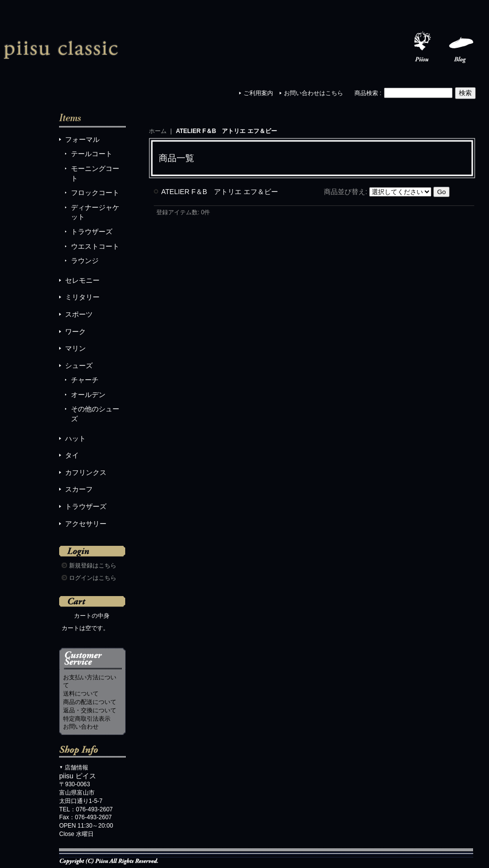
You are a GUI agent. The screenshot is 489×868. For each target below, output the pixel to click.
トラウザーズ (92, 232)
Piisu (422, 47)
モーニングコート (95, 173)
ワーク (75, 332)
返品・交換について (90, 710)
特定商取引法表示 (87, 719)
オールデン (88, 395)
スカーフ (79, 489)
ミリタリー (82, 297)
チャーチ (85, 380)
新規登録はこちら (93, 566)
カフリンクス (86, 472)
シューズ (79, 366)
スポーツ (79, 314)
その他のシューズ (95, 414)
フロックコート (95, 193)
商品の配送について (90, 702)
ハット (75, 438)
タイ (72, 455)
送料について (81, 694)
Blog (461, 47)
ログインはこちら (93, 578)
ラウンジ (85, 261)
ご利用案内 (258, 93)
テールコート (92, 154)
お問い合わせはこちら (314, 93)
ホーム (158, 131)
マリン (75, 348)
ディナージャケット (95, 212)
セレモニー (82, 280)
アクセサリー (86, 524)
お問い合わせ (81, 727)
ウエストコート (95, 246)
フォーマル (82, 139)
